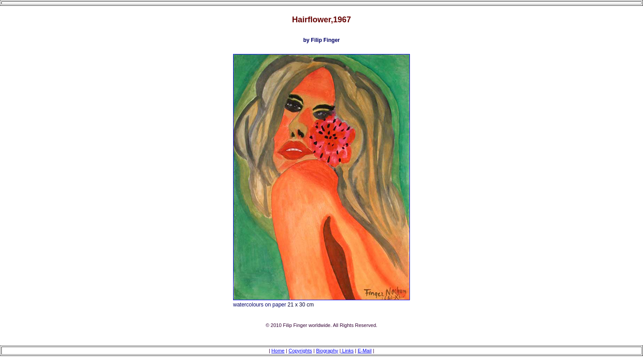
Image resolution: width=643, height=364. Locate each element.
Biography (327, 351)
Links (347, 351)
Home (278, 351)
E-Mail (365, 351)
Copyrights (300, 351)
